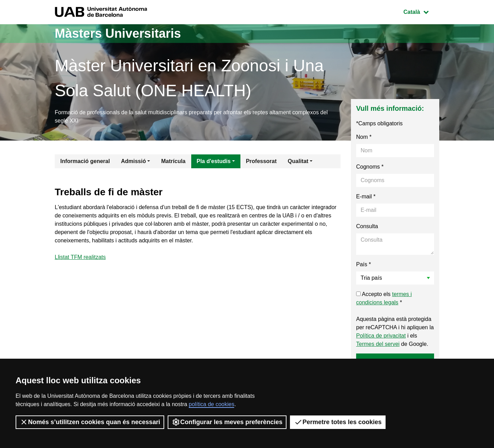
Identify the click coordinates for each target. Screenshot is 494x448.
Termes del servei (378, 344)
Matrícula (173, 161)
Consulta (367, 226)
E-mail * (366, 196)
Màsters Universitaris (118, 33)
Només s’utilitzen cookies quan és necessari (90, 422)
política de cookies (212, 404)
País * (364, 264)
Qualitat (298, 161)
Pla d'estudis (214, 161)
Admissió (133, 161)
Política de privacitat (381, 336)
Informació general (85, 161)
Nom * (364, 137)
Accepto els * (384, 298)
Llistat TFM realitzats (80, 257)
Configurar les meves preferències (227, 422)
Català (421, 11)
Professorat (261, 161)
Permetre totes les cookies (338, 422)
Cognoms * (370, 167)
